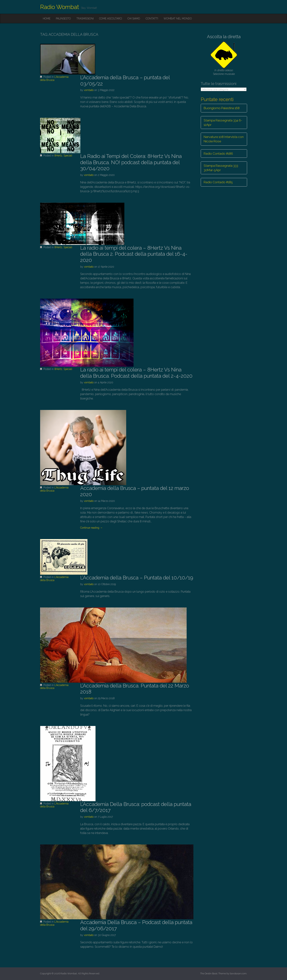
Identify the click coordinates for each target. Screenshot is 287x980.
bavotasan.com (238, 973)
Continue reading (91, 528)
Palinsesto (63, 19)
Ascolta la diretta (224, 37)
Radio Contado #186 (218, 154)
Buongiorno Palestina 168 (222, 108)
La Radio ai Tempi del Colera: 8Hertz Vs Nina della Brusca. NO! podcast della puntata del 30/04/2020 (131, 162)
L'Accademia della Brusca (54, 78)
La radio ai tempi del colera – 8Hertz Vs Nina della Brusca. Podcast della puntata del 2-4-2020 (136, 373)
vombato (89, 90)
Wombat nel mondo (178, 19)
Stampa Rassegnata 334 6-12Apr (223, 123)
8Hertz (58, 156)
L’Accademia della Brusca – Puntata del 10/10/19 (137, 578)
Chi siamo (134, 19)
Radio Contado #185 (218, 182)
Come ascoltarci (111, 19)
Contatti (152, 19)
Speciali (68, 156)
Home (47, 19)
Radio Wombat (60, 7)
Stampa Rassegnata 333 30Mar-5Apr (221, 168)
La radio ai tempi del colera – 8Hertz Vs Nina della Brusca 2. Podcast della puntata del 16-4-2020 (134, 254)
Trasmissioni (85, 19)
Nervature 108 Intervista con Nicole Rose (224, 139)
